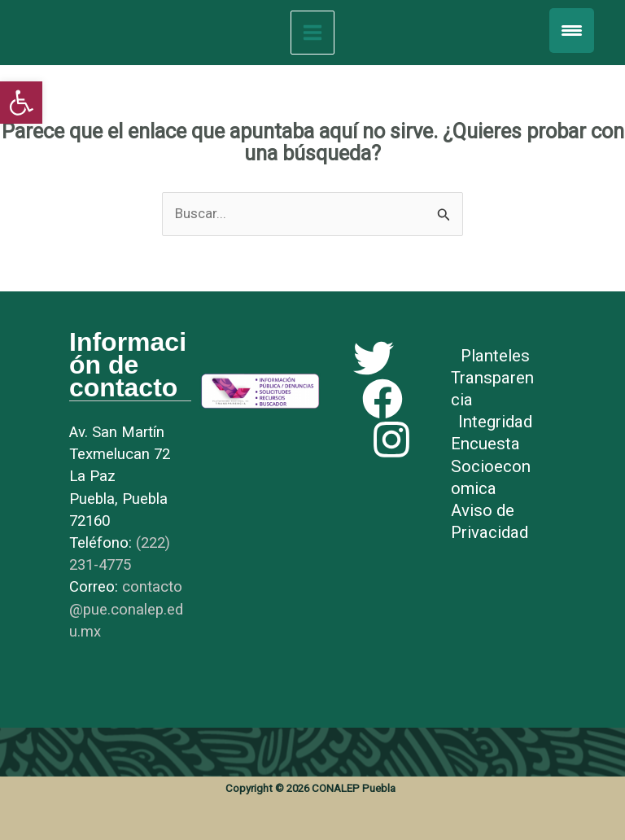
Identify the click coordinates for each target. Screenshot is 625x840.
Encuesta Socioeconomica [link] (491, 466)
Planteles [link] (495, 356)
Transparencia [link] (492, 389)
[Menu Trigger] (572, 31)
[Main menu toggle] (312, 33)
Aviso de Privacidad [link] (490, 521)
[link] (21, 103)
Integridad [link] (495, 422)
